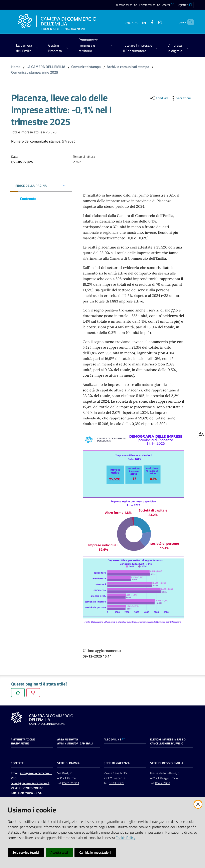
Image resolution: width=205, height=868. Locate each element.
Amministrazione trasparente (23, 741)
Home (16, 67)
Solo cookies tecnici (26, 852)
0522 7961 (163, 783)
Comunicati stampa (86, 67)
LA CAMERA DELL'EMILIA (46, 67)
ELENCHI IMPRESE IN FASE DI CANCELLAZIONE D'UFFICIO (168, 741)
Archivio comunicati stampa (128, 67)
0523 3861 (116, 783)
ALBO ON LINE (114, 739)
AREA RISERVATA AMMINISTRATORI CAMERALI (75, 741)
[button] (189, 22)
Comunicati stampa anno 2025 (35, 72)
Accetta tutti (59, 852)
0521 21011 (71, 783)
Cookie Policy (125, 838)
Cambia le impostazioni (95, 852)
